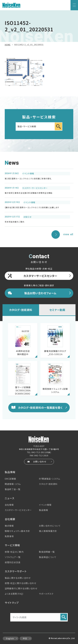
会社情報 (9, 505)
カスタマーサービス (18, 510)
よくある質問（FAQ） (14, 594)
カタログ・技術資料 (21, 310)
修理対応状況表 (13, 562)
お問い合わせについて (50, 526)
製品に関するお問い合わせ (18, 578)
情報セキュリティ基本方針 (17, 531)
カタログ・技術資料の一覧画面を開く (40, 408)
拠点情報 (9, 526)
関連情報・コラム (13, 484)
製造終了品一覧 (13, 489)
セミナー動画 (57, 310)
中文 (25, 638)
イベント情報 (45, 505)
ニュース (10, 498)
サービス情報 (12, 545)
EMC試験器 (10, 479)
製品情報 (10, 472)
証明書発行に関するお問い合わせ (21, 588)
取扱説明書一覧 (47, 552)
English (10, 638)
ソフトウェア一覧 (13, 557)
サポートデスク (46, 594)
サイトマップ (12, 603)
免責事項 (9, 536)
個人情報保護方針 (48, 531)
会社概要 (10, 519)
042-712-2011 (39, 452)
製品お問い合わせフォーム (40, 293)
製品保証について (48, 557)
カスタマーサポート (16, 571)
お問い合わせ (40, 462)
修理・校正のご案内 (14, 552)
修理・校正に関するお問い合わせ (21, 583)
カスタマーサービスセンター (40, 276)
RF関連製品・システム (50, 479)
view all (68, 234)
